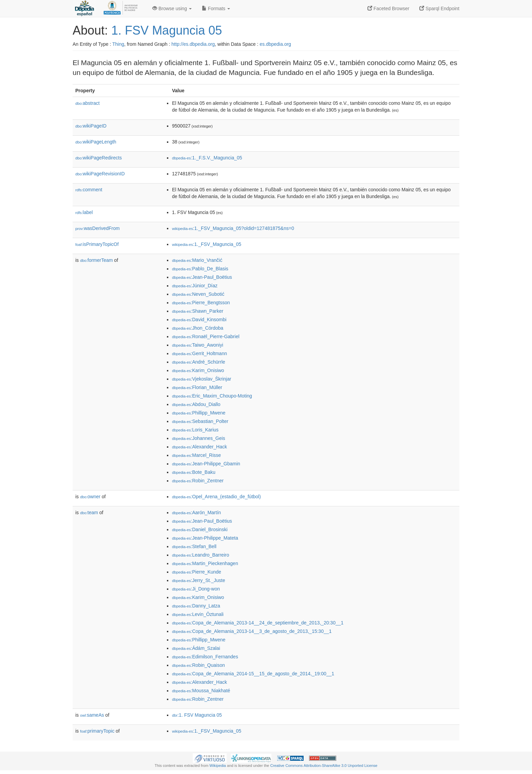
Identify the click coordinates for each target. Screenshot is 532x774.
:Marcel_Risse (196, 455)
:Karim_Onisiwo (198, 370)
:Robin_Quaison (198, 665)
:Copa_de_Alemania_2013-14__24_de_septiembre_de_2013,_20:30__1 (258, 623)
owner (90, 497)
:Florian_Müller (197, 387)
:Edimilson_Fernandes (205, 657)
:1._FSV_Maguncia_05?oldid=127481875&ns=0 (233, 228)
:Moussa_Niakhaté (201, 691)
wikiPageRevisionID (100, 174)
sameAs (92, 715)
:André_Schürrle (199, 362)
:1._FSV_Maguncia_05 (207, 244)
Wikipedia (218, 766)
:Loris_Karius (195, 430)
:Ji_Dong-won (196, 589)
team (89, 512)
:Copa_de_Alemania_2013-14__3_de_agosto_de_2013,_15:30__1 (252, 631)
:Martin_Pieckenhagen (205, 563)
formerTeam (96, 260)
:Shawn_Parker (198, 311)
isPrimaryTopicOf (97, 244)
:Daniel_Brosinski (200, 529)
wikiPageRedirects (99, 158)
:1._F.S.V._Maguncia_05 (207, 158)
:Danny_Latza (196, 606)
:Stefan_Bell (194, 546)
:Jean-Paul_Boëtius (202, 277)
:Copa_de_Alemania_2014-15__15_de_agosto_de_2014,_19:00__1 (253, 674)
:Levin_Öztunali (198, 614)
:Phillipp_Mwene (199, 413)
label (84, 212)
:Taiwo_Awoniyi (198, 345)
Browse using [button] (172, 8)
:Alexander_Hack (199, 447)
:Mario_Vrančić (197, 260)
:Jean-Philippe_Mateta (205, 538)
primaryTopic (97, 731)
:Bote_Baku (194, 472)
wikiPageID (91, 126)
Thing (118, 44)
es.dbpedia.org (275, 44)
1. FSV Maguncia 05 (167, 30)
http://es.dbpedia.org (193, 44)
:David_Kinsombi (199, 320)
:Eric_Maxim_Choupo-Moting (212, 396)
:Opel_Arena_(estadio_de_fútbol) (216, 497)
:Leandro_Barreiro (201, 555)
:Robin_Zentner (198, 481)
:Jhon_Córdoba (198, 328)
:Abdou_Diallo (196, 404)
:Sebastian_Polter (200, 421)
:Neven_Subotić (198, 294)
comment (89, 190)
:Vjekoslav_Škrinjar (202, 379)
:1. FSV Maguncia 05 (197, 715)
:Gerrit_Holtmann (199, 353)
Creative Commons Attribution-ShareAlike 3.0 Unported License (324, 766)
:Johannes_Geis (199, 438)
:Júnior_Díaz (195, 286)
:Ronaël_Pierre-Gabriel (206, 336)
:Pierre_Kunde (197, 572)
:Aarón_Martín (196, 512)
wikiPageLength (96, 142)
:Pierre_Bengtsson (201, 303)
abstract (88, 103)
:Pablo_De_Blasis (200, 269)
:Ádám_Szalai (196, 648)
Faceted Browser (388, 8)
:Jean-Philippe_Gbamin (206, 464)
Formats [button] (216, 8)
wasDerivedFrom (98, 228)
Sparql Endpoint (439, 8)
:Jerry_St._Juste (199, 580)
